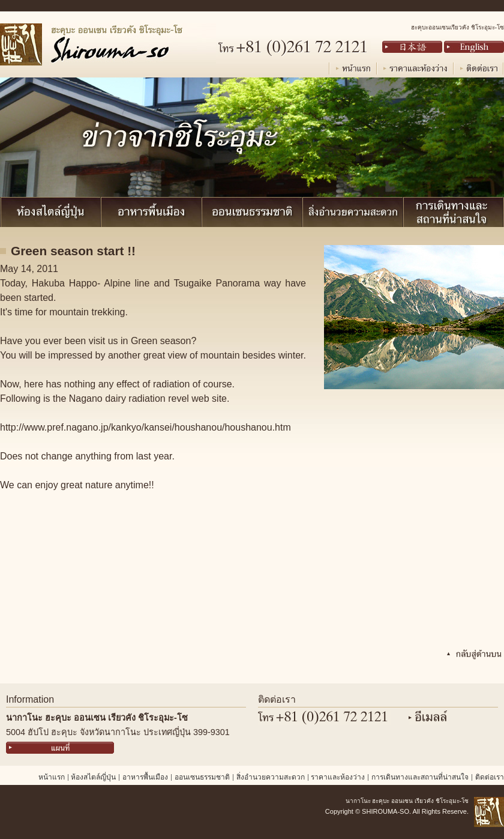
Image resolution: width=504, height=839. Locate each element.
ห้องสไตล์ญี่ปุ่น (93, 777)
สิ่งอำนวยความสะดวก (271, 777)
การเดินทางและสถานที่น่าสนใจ (420, 777)
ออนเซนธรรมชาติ (202, 777)
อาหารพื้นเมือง (145, 777)
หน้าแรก (52, 777)
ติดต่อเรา (490, 777)
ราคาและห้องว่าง (338, 777)
